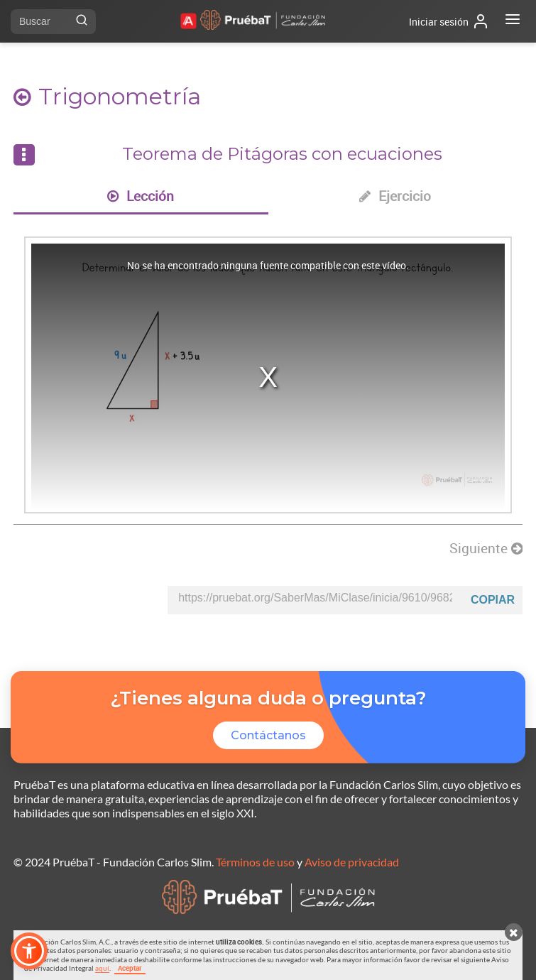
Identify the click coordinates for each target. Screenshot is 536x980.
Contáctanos (268, 735)
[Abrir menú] (513, 21)
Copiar (493, 600)
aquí (102, 968)
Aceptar (130, 968)
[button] (29, 951)
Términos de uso (255, 862)
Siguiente (486, 548)
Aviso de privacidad (352, 862)
